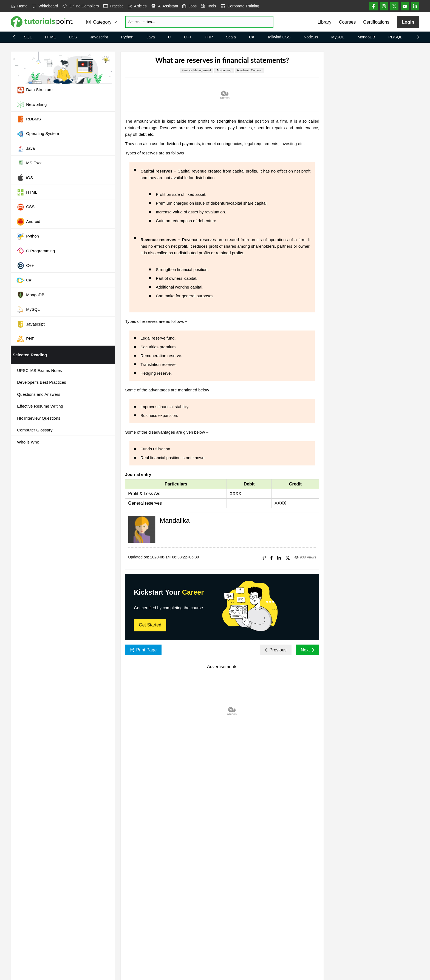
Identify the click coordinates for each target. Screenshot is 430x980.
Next (308, 650)
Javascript (99, 37)
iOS (25, 178)
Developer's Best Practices (42, 382)
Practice (114, 6)
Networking (32, 105)
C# (251, 37)
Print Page (143, 650)
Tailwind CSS (279, 37)
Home (19, 6)
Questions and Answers (39, 394)
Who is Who (28, 442)
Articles (137, 6)
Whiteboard (45, 6)
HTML (50, 37)
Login (408, 22)
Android (28, 222)
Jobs (189, 6)
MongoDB (366, 37)
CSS (73, 37)
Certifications (376, 22)
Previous (276, 650)
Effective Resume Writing (40, 406)
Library (324, 22)
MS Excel (30, 163)
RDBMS (29, 119)
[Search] (199, 22)
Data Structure (35, 90)
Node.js (311, 37)
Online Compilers (81, 6)
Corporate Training (240, 6)
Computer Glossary (35, 430)
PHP (209, 37)
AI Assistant (165, 6)
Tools (209, 6)
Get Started (150, 625)
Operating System (38, 134)
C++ (188, 37)
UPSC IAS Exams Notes (39, 370)
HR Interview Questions (39, 418)
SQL (28, 37)
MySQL (338, 37)
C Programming (36, 251)
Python (127, 37)
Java (151, 37)
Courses (347, 22)
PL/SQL (395, 37)
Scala (231, 37)
